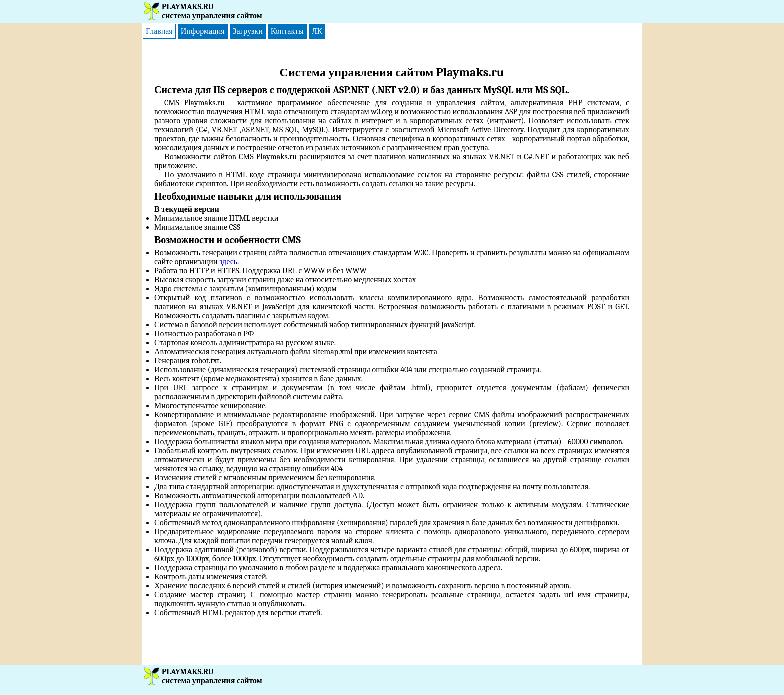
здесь (228, 262)
